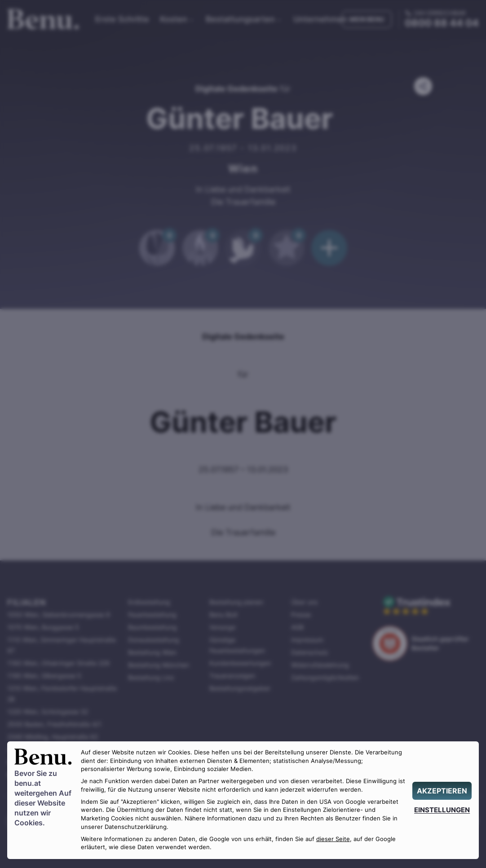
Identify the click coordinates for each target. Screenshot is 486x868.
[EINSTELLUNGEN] (442, 810)
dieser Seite (333, 839)
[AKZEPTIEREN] (442, 791)
